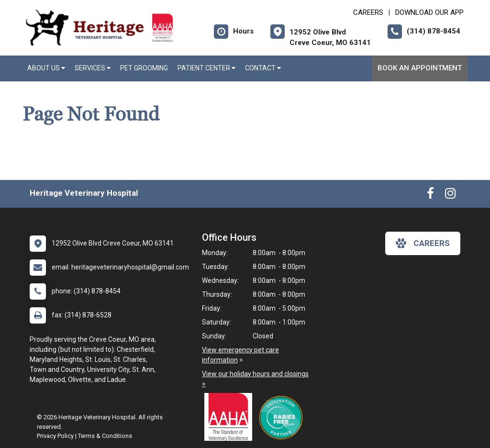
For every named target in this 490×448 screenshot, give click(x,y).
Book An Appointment (420, 68)
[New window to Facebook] (430, 195)
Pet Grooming (144, 68)
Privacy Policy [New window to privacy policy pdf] (55, 436)
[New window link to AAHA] (231, 417)
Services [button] (93, 68)
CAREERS (368, 12)
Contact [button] (263, 68)
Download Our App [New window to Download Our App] (429, 12)
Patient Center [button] (206, 68)
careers (423, 243)
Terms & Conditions (105, 436)
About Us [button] (46, 68)
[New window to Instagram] (450, 195)
